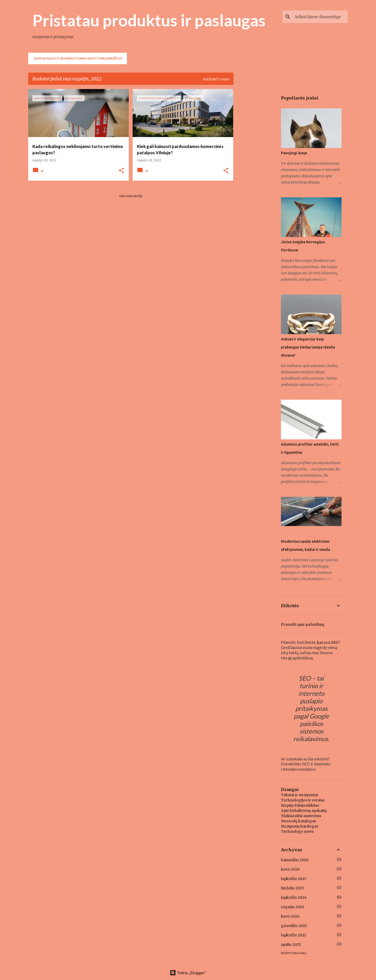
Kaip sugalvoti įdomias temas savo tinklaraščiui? (78, 58)
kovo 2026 (290, 869)
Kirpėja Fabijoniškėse (300, 805)
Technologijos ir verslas (303, 800)
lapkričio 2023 (293, 935)
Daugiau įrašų (131, 196)
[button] (121, 171)
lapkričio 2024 (294, 898)
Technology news (297, 831)
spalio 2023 (291, 944)
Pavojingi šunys (294, 153)
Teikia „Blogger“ (188, 973)
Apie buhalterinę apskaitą (304, 811)
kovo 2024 (290, 916)
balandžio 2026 (295, 860)
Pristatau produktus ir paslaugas (149, 20)
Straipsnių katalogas (300, 826)
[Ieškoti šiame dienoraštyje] (320, 17)
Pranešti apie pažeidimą (303, 624)
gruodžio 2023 (294, 926)
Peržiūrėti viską (216, 79)
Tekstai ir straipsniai (299, 795)
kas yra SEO (328, 642)
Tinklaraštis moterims (301, 816)
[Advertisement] (254, 167)
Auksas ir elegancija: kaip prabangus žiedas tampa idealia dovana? (308, 347)
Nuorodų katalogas (298, 821)
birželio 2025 (293, 888)
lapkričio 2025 (294, 879)
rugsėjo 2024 (293, 907)
